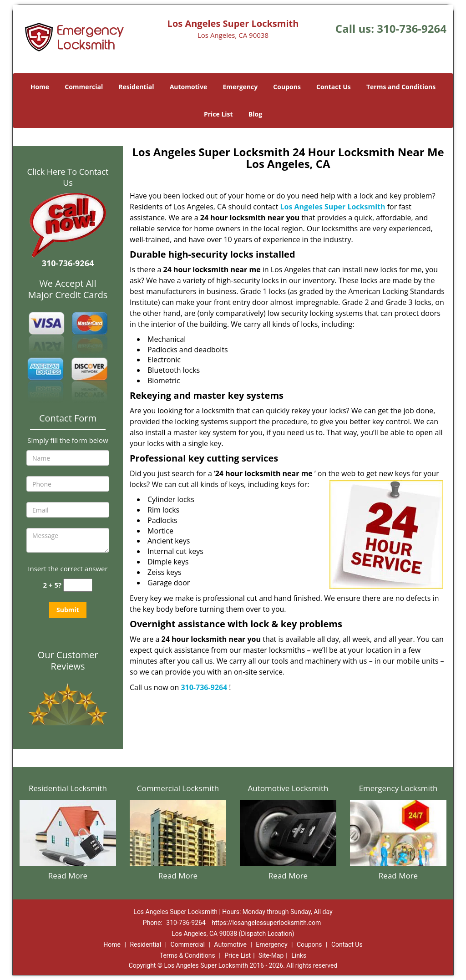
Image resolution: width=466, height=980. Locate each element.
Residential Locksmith (68, 788)
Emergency (240, 87)
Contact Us (334, 87)
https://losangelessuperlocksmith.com (266, 923)
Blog (255, 114)
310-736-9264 (412, 28)
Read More (68, 876)
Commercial (84, 87)
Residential (136, 87)
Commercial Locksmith (178, 788)
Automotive (189, 87)
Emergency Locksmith (398, 788)
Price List (218, 114)
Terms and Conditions (401, 87)
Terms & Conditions (187, 955)
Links (299, 955)
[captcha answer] (78, 585)
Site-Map (271, 955)
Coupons (287, 87)
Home (40, 87)
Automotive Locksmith (288, 788)
